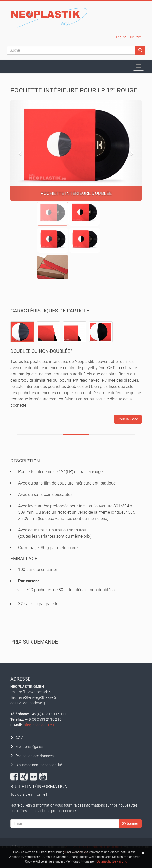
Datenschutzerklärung (112, 862)
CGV (19, 738)
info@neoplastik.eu (38, 725)
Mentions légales (29, 747)
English (121, 37)
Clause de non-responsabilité (39, 765)
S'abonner (130, 823)
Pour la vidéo (128, 419)
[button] (20, 150)
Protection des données (35, 756)
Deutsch (136, 37)
